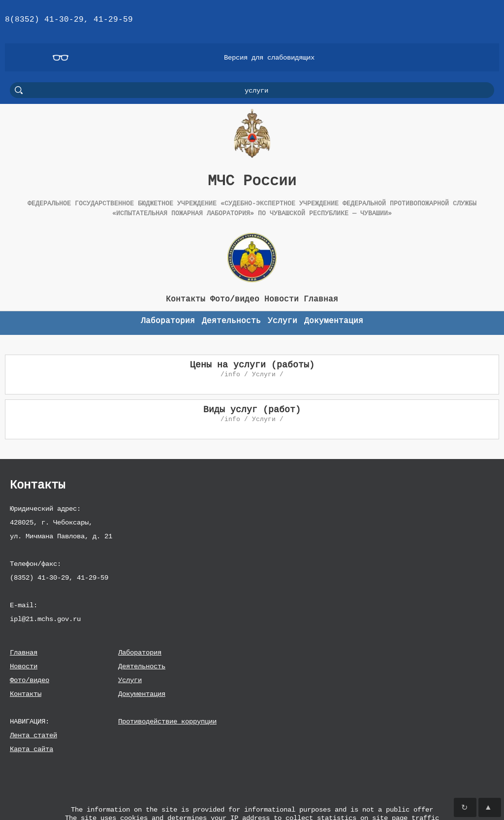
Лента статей (33, 735)
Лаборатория (140, 652)
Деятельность (142, 666)
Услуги (130, 680)
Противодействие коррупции (167, 721)
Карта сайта (31, 749)
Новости (24, 666)
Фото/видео (30, 680)
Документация (142, 694)
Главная (24, 652)
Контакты (26, 694)
